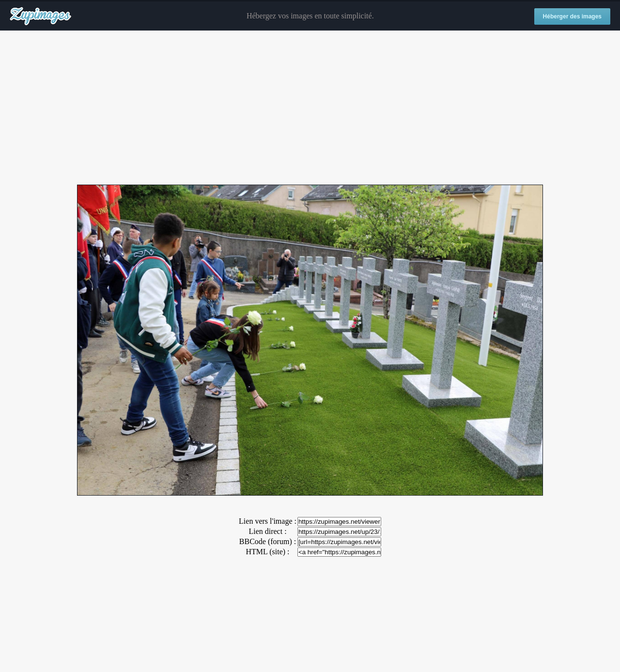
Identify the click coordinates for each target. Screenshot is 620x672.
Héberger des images (572, 16)
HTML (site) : (267, 552)
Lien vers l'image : (268, 521)
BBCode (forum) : (268, 541)
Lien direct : (267, 531)
